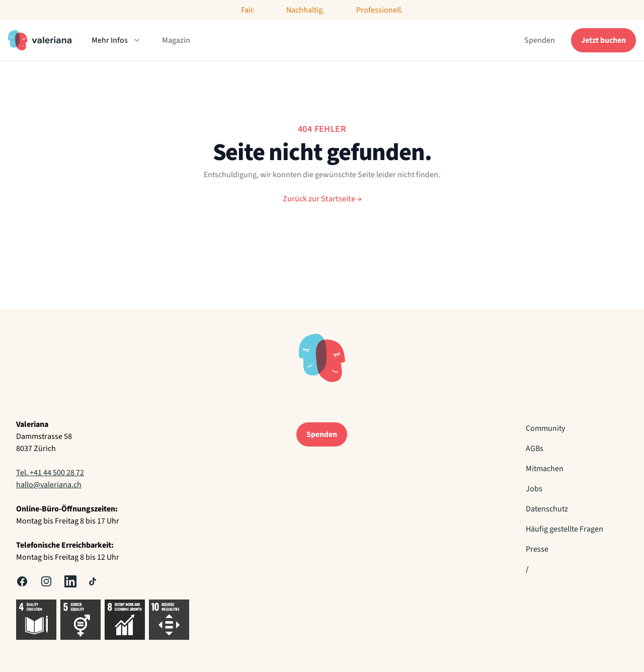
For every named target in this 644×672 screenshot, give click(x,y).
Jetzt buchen (603, 40)
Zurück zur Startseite (322, 199)
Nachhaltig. (305, 10)
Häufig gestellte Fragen (565, 529)
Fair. (248, 10)
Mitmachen (545, 469)
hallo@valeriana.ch (49, 485)
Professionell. (380, 10)
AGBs (535, 449)
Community (545, 428)
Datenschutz (547, 509)
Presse (537, 549)
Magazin (176, 40)
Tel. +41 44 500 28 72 (50, 473)
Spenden (540, 40)
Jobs (534, 489)
